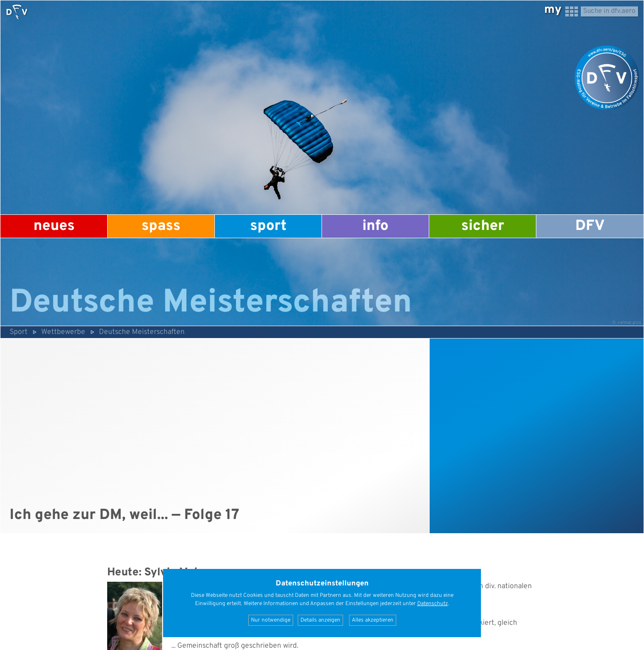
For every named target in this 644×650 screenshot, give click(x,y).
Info (375, 226)
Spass (161, 226)
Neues (54, 226)
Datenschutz (433, 604)
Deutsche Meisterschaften (142, 332)
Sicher (483, 226)
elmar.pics (631, 323)
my (553, 10)
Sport (268, 226)
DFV (590, 226)
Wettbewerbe (63, 332)
